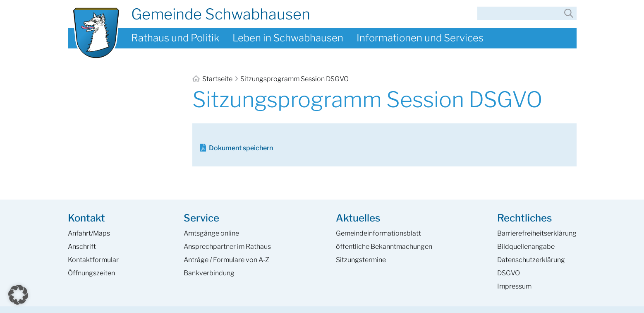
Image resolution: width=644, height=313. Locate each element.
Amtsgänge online (211, 233)
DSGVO (509, 273)
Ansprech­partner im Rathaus (227, 247)
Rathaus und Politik (175, 38)
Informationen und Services (420, 38)
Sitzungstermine (361, 260)
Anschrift (82, 247)
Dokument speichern (241, 148)
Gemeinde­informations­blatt (378, 233)
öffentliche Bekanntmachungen (384, 247)
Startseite (213, 79)
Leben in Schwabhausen (288, 38)
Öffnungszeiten (91, 273)
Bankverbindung (209, 273)
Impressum (514, 286)
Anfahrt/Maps (89, 233)
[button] (18, 295)
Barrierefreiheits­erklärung (537, 233)
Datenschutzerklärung (531, 260)
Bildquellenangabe (526, 247)
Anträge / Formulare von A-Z (226, 260)
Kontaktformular (93, 260)
